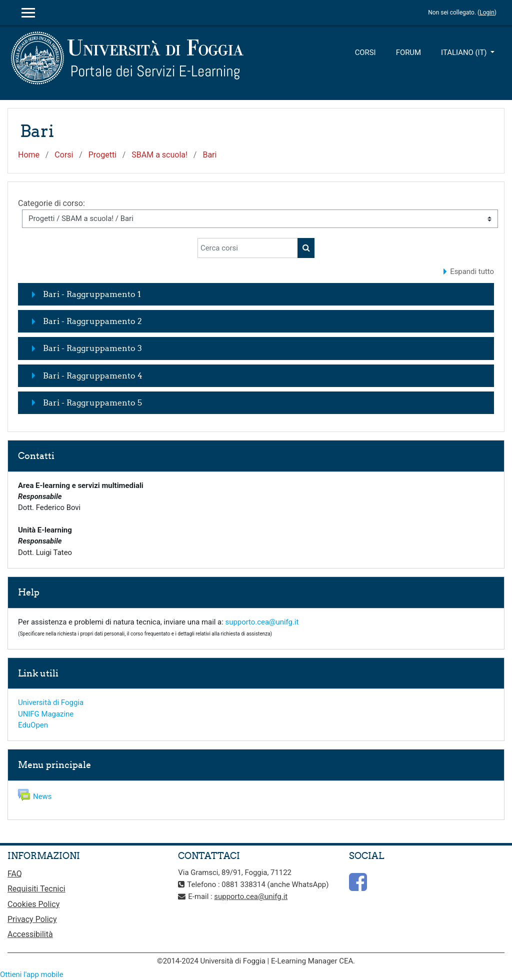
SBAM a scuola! (159, 155)
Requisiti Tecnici (36, 889)
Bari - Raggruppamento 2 (92, 321)
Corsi (365, 52)
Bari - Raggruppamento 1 (92, 294)
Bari (209, 155)
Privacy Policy (32, 919)
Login (487, 12)
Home (29, 155)
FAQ (15, 874)
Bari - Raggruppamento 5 (92, 402)
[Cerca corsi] (248, 248)
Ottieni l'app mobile (32, 974)
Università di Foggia (51, 702)
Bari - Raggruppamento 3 (92, 348)
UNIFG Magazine (46, 714)
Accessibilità (30, 934)
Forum (408, 52)
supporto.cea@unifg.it (262, 622)
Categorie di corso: (51, 203)
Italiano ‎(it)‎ (465, 52)
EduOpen (33, 725)
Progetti (102, 155)
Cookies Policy (33, 904)
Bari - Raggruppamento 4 (93, 375)
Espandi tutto (472, 271)
